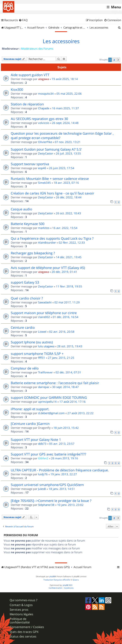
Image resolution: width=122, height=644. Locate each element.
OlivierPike (45, 142)
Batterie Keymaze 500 (28, 224)
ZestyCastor (46, 153)
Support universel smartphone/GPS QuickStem (47, 485)
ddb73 (42, 444)
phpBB (52, 576)
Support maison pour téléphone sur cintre (44, 313)
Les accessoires (61, 41)
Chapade (44, 108)
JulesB (42, 489)
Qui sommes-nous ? (23, 600)
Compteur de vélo (25, 368)
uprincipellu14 (47, 402)
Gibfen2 (43, 458)
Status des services (23, 636)
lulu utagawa (46, 346)
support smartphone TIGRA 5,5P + (37, 354)
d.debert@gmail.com (51, 413)
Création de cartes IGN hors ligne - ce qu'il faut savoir (52, 193)
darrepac (44, 387)
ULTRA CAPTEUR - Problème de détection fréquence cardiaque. (60, 470)
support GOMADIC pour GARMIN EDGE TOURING (49, 397)
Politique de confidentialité (20, 621)
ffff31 (42, 358)
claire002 (44, 317)
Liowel (42, 332)
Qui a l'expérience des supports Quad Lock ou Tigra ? (52, 238)
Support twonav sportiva (30, 164)
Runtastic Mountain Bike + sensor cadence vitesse (50, 179)
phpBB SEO (68, 585)
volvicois (44, 123)
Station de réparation (27, 104)
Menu (116, 7)
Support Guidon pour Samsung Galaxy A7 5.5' (46, 149)
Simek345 (44, 183)
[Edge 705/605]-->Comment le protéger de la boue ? (51, 501)
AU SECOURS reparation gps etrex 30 (39, 119)
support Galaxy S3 (25, 282)
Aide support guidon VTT (30, 75)
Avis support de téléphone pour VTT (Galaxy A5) (48, 268)
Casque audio (21, 209)
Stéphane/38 (46, 505)
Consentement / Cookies (27, 627)
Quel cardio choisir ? (27, 298)
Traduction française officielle (57, 580)
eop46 (42, 168)
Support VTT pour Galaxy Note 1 (36, 440)
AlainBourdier (47, 242)
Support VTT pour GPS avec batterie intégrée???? (48, 454)
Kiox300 (17, 89)
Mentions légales (21, 614)
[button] (118, 60)
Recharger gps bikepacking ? (33, 253)
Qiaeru (76, 580)
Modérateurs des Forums (37, 49)
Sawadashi (45, 302)
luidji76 (43, 474)
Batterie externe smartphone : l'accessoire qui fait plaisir (55, 383)
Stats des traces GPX (24, 632)
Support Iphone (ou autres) (32, 342)
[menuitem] (23, 20)
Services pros (19, 610)
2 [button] (114, 60)
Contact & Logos (21, 605)
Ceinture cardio (23, 327)
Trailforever (45, 372)
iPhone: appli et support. (30, 409)
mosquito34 (46, 94)
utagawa (43, 79)
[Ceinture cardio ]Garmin (30, 424)
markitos (44, 228)
